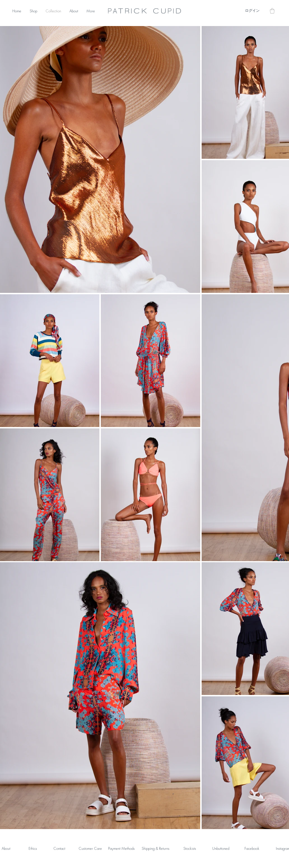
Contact (59, 848)
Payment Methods (121, 848)
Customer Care (90, 848)
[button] (272, 11)
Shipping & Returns (156, 848)
